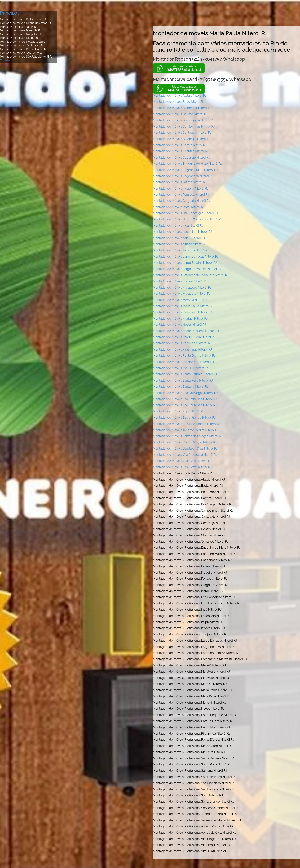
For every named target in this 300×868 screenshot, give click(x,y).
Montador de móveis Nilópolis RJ (20, 34)
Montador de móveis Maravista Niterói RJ (182, 294)
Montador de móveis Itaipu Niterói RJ (179, 238)
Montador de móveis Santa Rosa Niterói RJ (183, 380)
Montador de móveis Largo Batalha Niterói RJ (185, 263)
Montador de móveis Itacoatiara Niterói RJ (182, 232)
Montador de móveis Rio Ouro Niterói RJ (181, 368)
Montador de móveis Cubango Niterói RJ (181, 157)
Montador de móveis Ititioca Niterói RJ (180, 244)
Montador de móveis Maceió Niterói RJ (180, 281)
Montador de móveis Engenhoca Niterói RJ (183, 176)
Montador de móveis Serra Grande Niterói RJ (184, 418)
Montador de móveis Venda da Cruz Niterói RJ (185, 449)
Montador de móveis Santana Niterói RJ (181, 387)
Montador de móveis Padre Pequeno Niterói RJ (186, 331)
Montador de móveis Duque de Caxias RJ (25, 23)
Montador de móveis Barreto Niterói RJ (180, 114)
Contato (5, 60)
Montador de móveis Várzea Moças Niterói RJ (185, 442)
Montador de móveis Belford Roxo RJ (23, 19)
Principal (9, 13)
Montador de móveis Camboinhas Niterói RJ (184, 126)
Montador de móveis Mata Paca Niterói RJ (182, 312)
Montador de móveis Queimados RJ (22, 46)
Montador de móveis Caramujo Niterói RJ (182, 139)
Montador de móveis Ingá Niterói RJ (178, 226)
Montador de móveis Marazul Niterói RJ (181, 300)
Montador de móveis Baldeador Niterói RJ (182, 108)
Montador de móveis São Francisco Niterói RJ (185, 399)
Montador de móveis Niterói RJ (19, 38)
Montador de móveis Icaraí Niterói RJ (179, 207)
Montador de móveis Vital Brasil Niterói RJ (182, 461)
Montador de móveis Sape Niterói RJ (179, 411)
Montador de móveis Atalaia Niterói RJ (180, 96)
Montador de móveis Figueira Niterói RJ (181, 188)
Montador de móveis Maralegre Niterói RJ (182, 288)
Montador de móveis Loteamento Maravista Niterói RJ (191, 275)
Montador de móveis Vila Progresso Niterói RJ (185, 455)
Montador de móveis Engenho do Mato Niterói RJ (187, 164)
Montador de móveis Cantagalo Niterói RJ (182, 133)
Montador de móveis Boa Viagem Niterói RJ (183, 120)
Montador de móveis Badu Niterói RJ (179, 102)
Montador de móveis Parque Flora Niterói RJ (184, 337)
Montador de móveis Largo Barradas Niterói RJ (186, 257)
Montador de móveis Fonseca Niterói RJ (181, 195)
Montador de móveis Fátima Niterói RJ (180, 182)
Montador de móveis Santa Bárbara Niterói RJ (185, 374)
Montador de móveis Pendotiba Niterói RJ (182, 343)
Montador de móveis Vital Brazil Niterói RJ (182, 467)
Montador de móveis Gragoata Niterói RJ (181, 201)
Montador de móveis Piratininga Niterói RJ (182, 349)
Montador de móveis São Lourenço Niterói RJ (185, 405)
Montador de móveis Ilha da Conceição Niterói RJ (188, 219)
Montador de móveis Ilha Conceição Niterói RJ (185, 213)
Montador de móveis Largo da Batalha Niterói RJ (187, 269)
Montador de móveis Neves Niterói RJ (179, 325)
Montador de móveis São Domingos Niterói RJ (185, 393)
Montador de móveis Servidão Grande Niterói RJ (187, 424)
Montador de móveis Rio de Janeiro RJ (24, 49)
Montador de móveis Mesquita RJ (21, 30)
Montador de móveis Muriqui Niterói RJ (180, 318)
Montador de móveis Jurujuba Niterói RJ (181, 250)
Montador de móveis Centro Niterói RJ (180, 145)
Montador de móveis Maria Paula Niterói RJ (183, 306)
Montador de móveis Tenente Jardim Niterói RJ (186, 430)
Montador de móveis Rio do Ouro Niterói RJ (183, 362)
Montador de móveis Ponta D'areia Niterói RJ (184, 356)
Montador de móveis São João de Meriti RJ (26, 57)
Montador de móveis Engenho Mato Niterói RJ (185, 170)
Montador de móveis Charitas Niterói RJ (181, 151)
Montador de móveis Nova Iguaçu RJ (23, 42)
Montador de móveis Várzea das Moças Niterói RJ (188, 436)
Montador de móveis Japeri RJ (19, 27)
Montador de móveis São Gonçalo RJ (23, 53)
